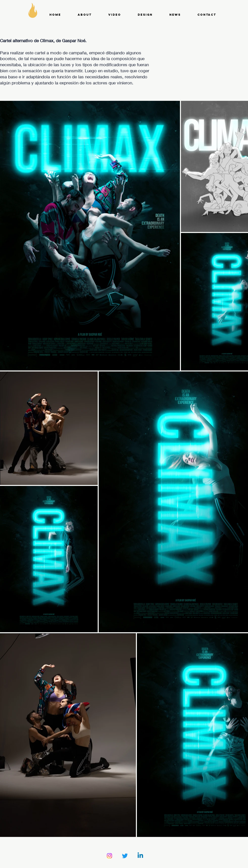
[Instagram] (109, 856)
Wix (175, 866)
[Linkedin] (140, 856)
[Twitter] (125, 856)
